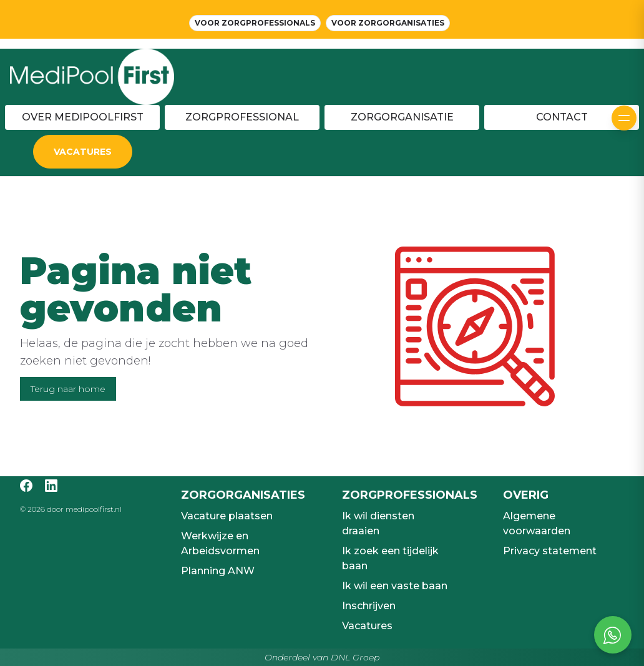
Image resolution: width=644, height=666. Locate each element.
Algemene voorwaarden (537, 523)
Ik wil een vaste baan (395, 586)
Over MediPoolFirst (83, 117)
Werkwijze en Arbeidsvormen (220, 543)
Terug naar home (68, 389)
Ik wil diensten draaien (378, 523)
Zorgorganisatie (402, 117)
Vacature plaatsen (227, 516)
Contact (562, 117)
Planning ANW (218, 571)
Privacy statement (550, 551)
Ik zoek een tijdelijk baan (390, 558)
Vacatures (367, 626)
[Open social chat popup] (613, 635)
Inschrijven (369, 606)
